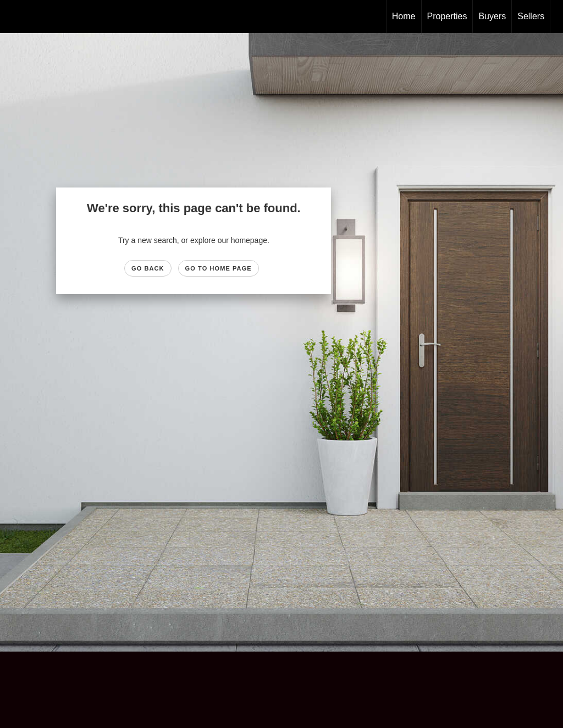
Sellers (531, 16)
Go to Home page (219, 268)
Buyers (492, 16)
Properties (447, 16)
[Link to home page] (14, 16)
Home (404, 16)
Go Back (148, 268)
